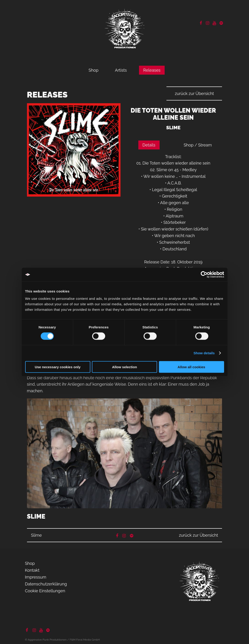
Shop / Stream (198, 145)
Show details (204, 353)
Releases (152, 70)
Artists (121, 70)
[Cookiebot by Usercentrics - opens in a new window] (204, 275)
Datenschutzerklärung (46, 584)
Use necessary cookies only (58, 367)
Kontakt (32, 570)
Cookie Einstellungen (45, 591)
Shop (93, 70)
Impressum (36, 577)
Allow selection (124, 367)
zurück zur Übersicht (194, 93)
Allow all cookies (191, 367)
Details (149, 145)
